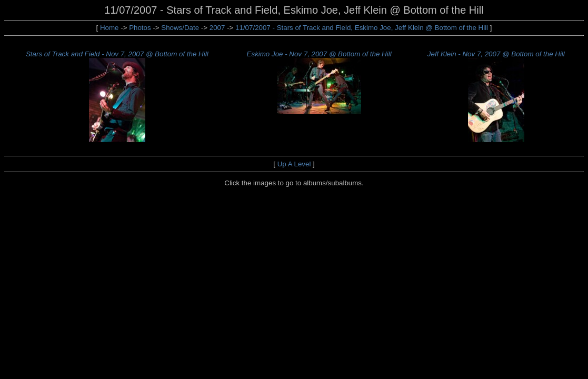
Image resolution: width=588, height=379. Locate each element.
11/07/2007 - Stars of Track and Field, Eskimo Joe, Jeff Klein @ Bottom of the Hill (363, 28)
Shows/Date (180, 28)
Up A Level (294, 164)
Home (109, 28)
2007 (217, 28)
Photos (140, 28)
